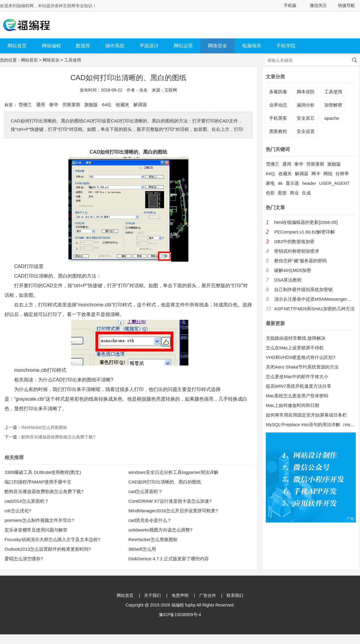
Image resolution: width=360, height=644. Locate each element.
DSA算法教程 (288, 280)
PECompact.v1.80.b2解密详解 (304, 232)
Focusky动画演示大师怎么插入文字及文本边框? (52, 539)
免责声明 (180, 595)
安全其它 (306, 118)
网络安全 (217, 46)
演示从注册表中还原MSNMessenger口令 (315, 299)
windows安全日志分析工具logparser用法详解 (173, 472)
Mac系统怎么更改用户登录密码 (297, 396)
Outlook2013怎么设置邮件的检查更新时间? (48, 549)
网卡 (316, 174)
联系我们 (235, 595)
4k (280, 183)
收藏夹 (123, 105)
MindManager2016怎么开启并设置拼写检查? (173, 511)
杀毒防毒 (278, 92)
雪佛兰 (25, 105)
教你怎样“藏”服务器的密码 (300, 261)
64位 (107, 105)
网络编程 (51, 46)
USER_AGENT (334, 183)
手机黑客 (278, 118)
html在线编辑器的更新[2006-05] (306, 222)
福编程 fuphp (183, 605)
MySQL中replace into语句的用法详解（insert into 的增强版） (311, 424)
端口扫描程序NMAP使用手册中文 (38, 482)
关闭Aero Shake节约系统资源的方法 (302, 367)
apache (332, 118)
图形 (282, 193)
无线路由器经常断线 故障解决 (296, 338)
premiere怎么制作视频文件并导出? (39, 520)
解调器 (140, 105)
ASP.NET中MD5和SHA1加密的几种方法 (314, 309)
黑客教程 (278, 131)
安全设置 (306, 131)
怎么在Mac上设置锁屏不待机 (295, 348)
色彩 (270, 193)
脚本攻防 (306, 92)
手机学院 (286, 46)
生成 (306, 193)
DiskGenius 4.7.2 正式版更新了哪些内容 (169, 559)
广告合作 (208, 595)
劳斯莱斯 (71, 105)
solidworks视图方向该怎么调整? (160, 530)
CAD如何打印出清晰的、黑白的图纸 (165, 482)
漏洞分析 (306, 105)
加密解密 (333, 105)
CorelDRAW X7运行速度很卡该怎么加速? (170, 501)
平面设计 (149, 46)
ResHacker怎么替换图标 (44, 427)
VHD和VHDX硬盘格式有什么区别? (301, 357)
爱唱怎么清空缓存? (24, 559)
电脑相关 (252, 46)
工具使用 (73, 60)
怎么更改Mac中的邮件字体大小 (297, 376)
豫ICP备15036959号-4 (180, 615)
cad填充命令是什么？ (150, 520)
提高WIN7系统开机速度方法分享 (298, 386)
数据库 (83, 46)
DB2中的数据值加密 (294, 241)
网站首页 (17, 46)
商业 (294, 193)
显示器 (292, 183)
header (309, 183)
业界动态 (278, 105)
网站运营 (183, 46)
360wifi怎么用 (142, 549)
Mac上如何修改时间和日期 (292, 405)
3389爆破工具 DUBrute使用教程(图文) (43, 472)
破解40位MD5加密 (293, 270)
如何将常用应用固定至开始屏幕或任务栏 (306, 415)
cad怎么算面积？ (145, 491)
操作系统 (115, 46)
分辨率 (342, 174)
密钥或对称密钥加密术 (297, 251)
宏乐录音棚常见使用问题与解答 (36, 530)
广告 (350, 519)
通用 (40, 105)
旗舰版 (91, 105)
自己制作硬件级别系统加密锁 (303, 289)
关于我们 (152, 595)
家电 (270, 183)
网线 (328, 174)
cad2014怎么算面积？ (27, 501)
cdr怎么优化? (18, 511)
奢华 (54, 105)
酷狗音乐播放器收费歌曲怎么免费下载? (58, 437)
